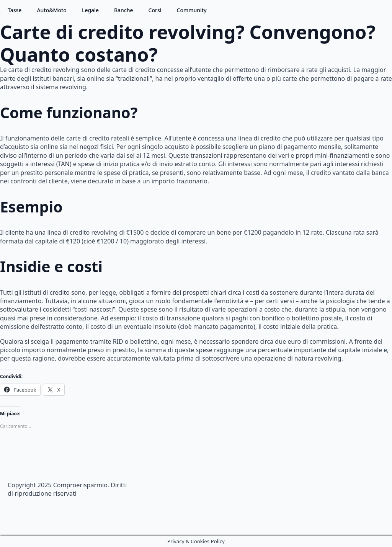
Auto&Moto (52, 10)
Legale (90, 10)
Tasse (15, 10)
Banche (124, 10)
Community (192, 10)
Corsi (155, 10)
